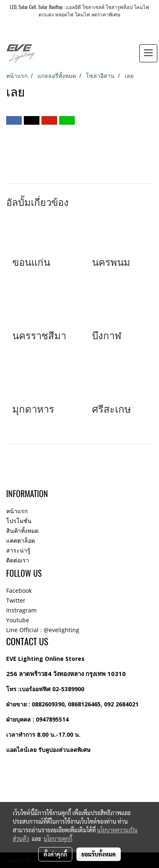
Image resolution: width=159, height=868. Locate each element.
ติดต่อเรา (18, 560)
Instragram (21, 610)
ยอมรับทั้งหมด (99, 854)
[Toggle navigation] (148, 53)
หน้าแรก (17, 511)
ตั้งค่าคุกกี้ (55, 854)
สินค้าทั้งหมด (22, 531)
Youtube (18, 620)
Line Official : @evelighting (43, 630)
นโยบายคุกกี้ (58, 838)
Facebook (19, 590)
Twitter (16, 600)
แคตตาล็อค (21, 540)
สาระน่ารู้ (18, 550)
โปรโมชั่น (19, 521)
